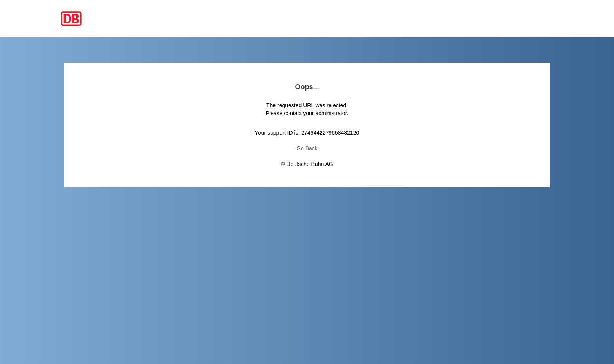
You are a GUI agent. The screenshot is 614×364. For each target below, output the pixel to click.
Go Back (307, 148)
